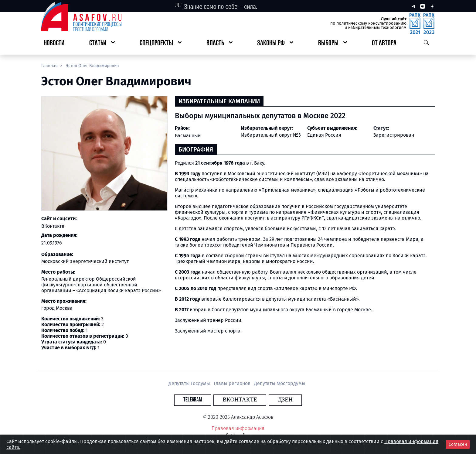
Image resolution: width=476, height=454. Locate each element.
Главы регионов (233, 383)
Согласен (458, 444)
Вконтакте (240, 400)
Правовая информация (238, 428)
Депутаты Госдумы (190, 383)
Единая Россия (324, 135)
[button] (102, 44)
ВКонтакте (53, 226)
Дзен (275, 400)
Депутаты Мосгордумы (280, 383)
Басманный (188, 136)
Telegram (203, 400)
